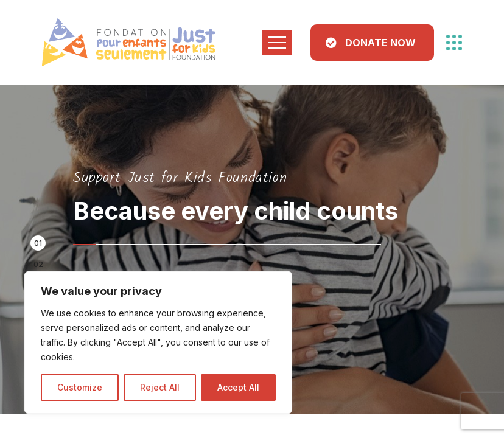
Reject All (160, 387)
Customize (80, 387)
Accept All (238, 387)
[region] (158, 342)
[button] (38, 243)
